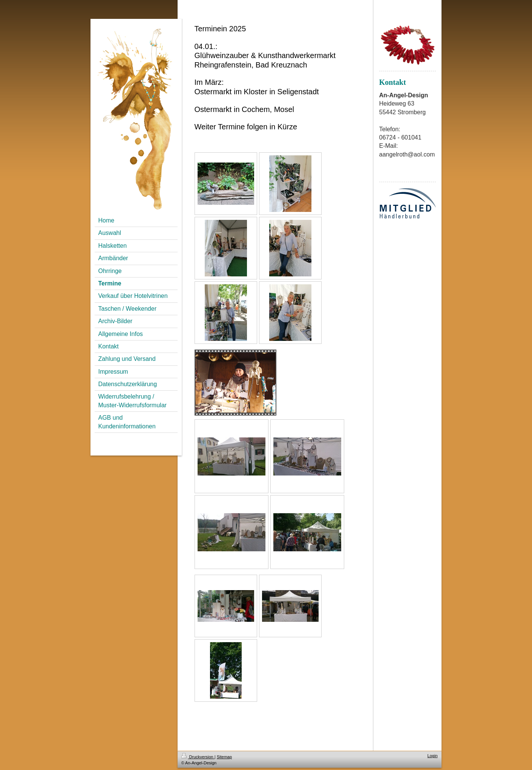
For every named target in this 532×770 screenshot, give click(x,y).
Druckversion (198, 757)
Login (433, 756)
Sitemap (224, 757)
